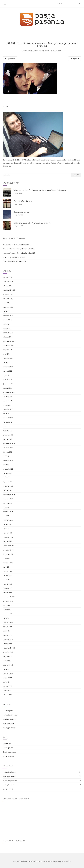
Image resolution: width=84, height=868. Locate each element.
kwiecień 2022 (8, 469)
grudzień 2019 (8, 588)
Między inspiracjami (10, 715)
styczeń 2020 (7, 584)
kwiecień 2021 (8, 520)
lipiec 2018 (6, 661)
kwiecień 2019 (8, 622)
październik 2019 (9, 597)
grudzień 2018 (8, 639)
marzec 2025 (7, 320)
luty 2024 (6, 375)
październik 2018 (9, 648)
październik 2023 (9, 392)
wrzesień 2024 (8, 345)
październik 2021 (9, 495)
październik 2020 (9, 546)
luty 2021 (6, 529)
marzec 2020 (7, 576)
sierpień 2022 (8, 452)
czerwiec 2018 (8, 665)
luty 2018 (6, 682)
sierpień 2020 (8, 554)
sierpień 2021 (7, 503)
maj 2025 (6, 311)
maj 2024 (6, 362)
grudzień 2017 (8, 691)
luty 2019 (6, 631)
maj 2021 (6, 516)
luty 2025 (6, 324)
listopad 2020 (8, 541)
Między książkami (9, 719)
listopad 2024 (7, 337)
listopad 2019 (7, 593)
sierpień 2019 (8, 605)
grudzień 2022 (8, 435)
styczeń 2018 (7, 686)
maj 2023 (6, 414)
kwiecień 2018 (8, 674)
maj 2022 (6, 465)
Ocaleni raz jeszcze (21, 212)
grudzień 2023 (8, 384)
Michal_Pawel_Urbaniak (53, 51)
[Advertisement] (42, 819)
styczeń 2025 (7, 328)
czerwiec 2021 (8, 512)
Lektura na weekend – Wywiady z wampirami (32, 223)
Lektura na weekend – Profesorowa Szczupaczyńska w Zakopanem (40, 190)
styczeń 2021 (7, 533)
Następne (75, 59)
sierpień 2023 (8, 401)
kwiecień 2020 (8, 571)
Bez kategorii (8, 711)
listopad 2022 (7, 439)
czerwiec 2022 (8, 460)
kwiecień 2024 (8, 367)
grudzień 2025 (8, 282)
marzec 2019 (7, 627)
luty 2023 (6, 426)
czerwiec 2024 (8, 358)
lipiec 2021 (6, 507)
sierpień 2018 (8, 656)
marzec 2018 (7, 678)
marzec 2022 (7, 473)
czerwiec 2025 (8, 307)
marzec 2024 (7, 371)
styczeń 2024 (7, 380)
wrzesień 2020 (8, 550)
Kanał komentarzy (9, 752)
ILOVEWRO (7, 245)
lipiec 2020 (7, 558)
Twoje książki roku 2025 (23, 201)
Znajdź (76, 175)
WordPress (68, 861)
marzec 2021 (7, 524)
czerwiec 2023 (8, 409)
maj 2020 (6, 567)
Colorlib (50, 861)
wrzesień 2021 (8, 499)
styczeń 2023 (7, 431)
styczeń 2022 (7, 482)
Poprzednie (10, 59)
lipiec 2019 (6, 610)
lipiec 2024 (7, 354)
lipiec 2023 (6, 405)
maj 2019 (6, 618)
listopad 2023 (7, 388)
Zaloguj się (7, 743)
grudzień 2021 (8, 486)
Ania (4, 257)
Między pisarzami (9, 728)
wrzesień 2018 (8, 652)
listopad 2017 (7, 695)
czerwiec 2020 (8, 563)
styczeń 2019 (7, 635)
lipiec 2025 (7, 303)
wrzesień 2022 (8, 448)
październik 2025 (9, 290)
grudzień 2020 (8, 537)
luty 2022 (6, 478)
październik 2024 (9, 341)
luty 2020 (6, 580)
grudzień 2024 (8, 333)
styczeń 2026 (7, 277)
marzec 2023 (7, 422)
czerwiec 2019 (8, 614)
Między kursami (8, 723)
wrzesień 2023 (8, 397)
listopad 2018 (7, 644)
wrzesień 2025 (8, 294)
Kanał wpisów (8, 748)
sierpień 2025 (8, 299)
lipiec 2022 (6, 456)
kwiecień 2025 (8, 316)
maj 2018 (6, 669)
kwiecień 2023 (8, 418)
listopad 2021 (7, 490)
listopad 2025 (7, 286)
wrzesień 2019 (8, 601)
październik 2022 (9, 443)
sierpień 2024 (8, 350)
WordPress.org (8, 756)
